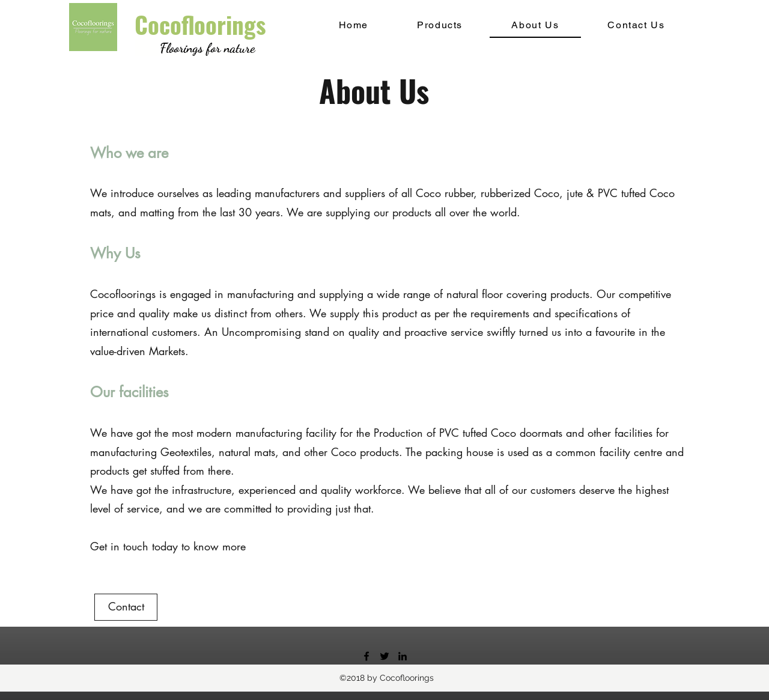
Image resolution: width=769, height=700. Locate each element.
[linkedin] (403, 656)
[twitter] (384, 656)
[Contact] (126, 607)
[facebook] (366, 656)
